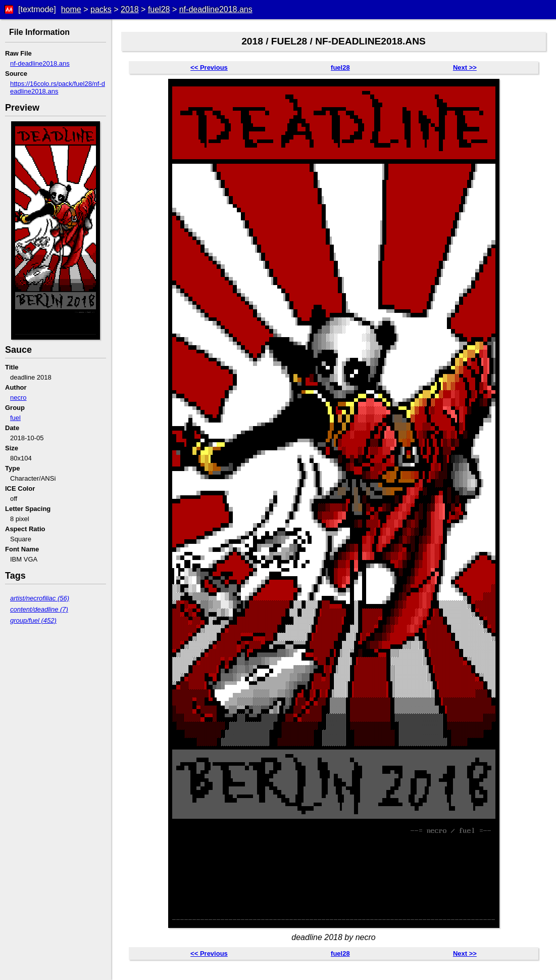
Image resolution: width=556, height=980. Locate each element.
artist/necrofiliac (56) (40, 598)
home (71, 9)
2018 (130, 9)
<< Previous (209, 67)
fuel (15, 418)
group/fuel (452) (33, 620)
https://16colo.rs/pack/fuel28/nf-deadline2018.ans (58, 87)
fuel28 (159, 9)
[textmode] (37, 9)
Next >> (465, 67)
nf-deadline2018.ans (216, 9)
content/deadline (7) (39, 609)
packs (101, 9)
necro (18, 398)
